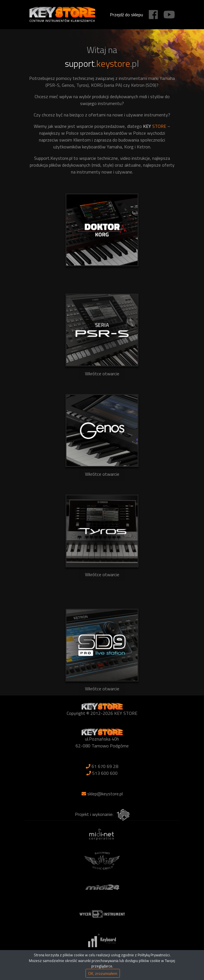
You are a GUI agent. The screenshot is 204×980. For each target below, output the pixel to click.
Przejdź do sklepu (126, 15)
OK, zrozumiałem (103, 973)
